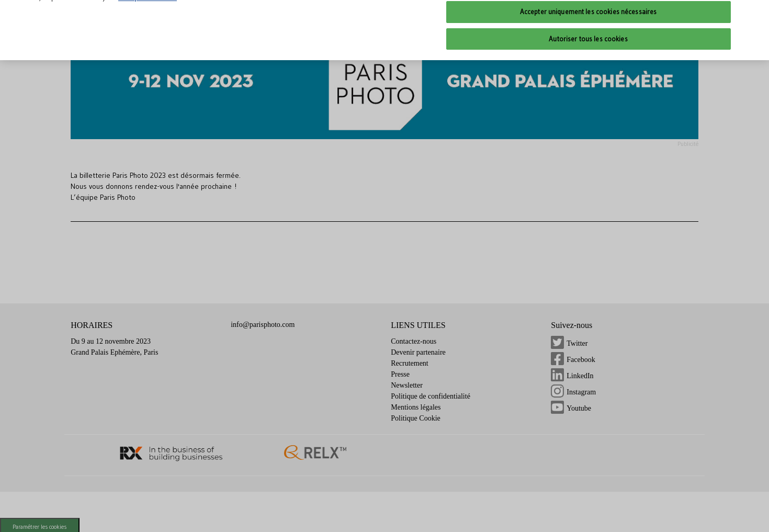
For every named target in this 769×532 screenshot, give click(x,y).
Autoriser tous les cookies (588, 28)
